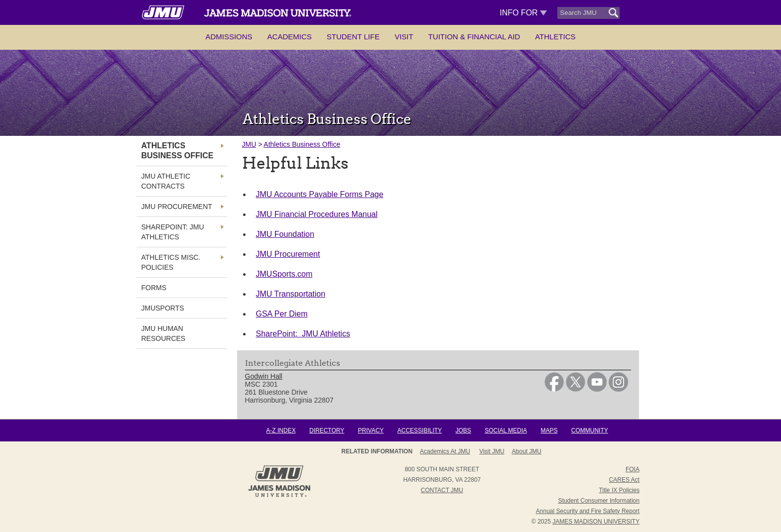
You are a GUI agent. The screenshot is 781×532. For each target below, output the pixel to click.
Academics (290, 37)
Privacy (371, 430)
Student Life (353, 37)
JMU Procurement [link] (177, 207)
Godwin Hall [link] (264, 376)
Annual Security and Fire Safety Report (588, 511)
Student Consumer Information (599, 501)
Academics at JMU (445, 451)
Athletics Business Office (302, 144)
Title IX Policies (619, 490)
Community (590, 430)
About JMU (527, 451)
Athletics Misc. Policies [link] (171, 262)
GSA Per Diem (282, 314)
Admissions (229, 37)
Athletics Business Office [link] (178, 151)
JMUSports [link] (163, 308)
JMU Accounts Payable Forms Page (320, 194)
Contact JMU (442, 490)
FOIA (633, 469)
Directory (327, 430)
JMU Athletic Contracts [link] (166, 181)
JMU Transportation (291, 294)
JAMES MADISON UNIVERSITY (596, 522)
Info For (523, 13)
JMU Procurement (288, 254)
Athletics (555, 37)
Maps (549, 430)
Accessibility (420, 430)
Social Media (506, 430)
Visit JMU (492, 451)
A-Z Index (281, 430)
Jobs (463, 430)
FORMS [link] (154, 288)
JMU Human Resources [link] (164, 333)
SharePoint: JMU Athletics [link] (173, 232)
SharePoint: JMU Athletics (303, 334)
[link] (554, 389)
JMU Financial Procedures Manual (317, 214)
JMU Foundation (285, 234)
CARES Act (624, 480)
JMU (249, 144)
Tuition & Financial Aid (474, 37)
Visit (404, 37)
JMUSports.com (284, 274)
